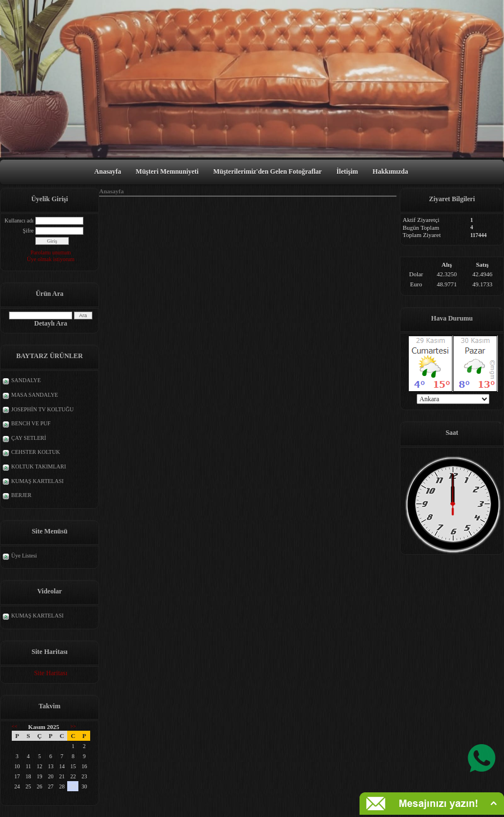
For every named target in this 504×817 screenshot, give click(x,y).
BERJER (21, 495)
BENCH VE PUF (31, 423)
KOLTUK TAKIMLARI (39, 466)
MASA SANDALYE (35, 395)
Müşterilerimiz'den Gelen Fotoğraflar (268, 171)
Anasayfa (108, 171)
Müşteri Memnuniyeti (167, 171)
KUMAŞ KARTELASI (38, 481)
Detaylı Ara (51, 323)
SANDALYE (26, 380)
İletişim (347, 171)
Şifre (28, 231)
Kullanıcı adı (19, 221)
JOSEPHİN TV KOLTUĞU (43, 409)
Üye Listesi (24, 556)
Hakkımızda (390, 171)
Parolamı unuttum (51, 252)
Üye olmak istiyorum (51, 259)
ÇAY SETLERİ (29, 438)
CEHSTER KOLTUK (36, 452)
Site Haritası (51, 673)
